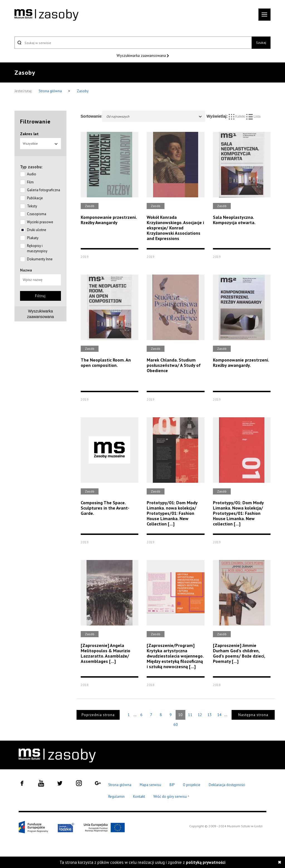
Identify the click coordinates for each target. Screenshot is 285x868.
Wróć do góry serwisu (171, 797)
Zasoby (83, 91)
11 (190, 715)
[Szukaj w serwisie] (133, 43)
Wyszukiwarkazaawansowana (40, 314)
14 (219, 715)
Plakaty (33, 238)
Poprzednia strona (98, 715)
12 (200, 715)
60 (176, 724)
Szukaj (261, 43)
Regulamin (116, 797)
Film (30, 182)
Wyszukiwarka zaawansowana (142, 55)
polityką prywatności (206, 862)
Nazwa (26, 270)
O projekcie (192, 785)
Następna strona (253, 715)
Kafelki (238, 117)
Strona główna (51, 91)
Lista (254, 117)
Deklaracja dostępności (227, 785)
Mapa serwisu (150, 785)
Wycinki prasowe (40, 222)
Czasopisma (37, 214)
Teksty (32, 206)
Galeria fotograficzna (44, 190)
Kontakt (139, 797)
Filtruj (40, 296)
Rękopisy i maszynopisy (37, 248)
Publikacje (35, 198)
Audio (32, 174)
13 (210, 715)
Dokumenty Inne (40, 259)
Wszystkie (40, 143)
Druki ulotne (37, 230)
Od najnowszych (154, 116)
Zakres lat (29, 134)
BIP (172, 785)
